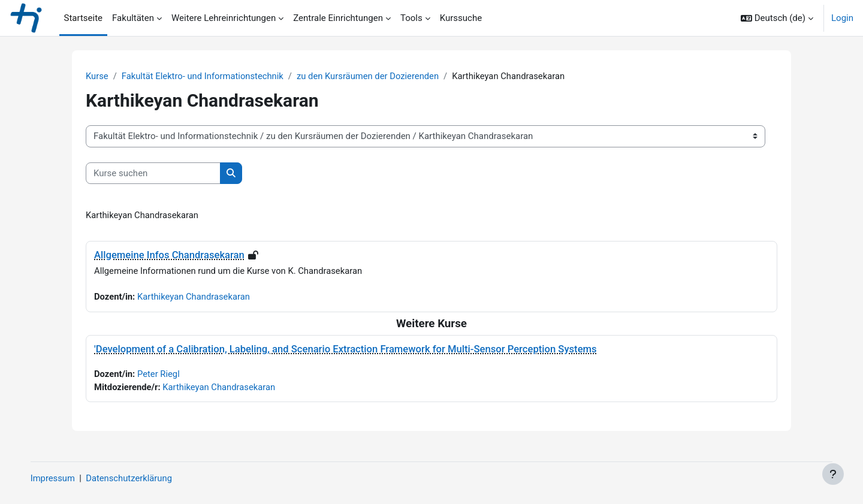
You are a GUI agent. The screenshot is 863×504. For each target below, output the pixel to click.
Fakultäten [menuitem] (133, 18)
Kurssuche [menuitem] (461, 18)
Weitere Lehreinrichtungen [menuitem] (224, 18)
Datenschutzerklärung (143, 478)
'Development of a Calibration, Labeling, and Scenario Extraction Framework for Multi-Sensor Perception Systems (345, 350)
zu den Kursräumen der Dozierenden (372, 76)
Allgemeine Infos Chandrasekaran (169, 256)
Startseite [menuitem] (84, 18)
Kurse (97, 76)
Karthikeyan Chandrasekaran (195, 297)
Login (842, 18)
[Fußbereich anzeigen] (833, 474)
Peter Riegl (159, 375)
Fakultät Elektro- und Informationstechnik (204, 76)
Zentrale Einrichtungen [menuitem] (338, 18)
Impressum (65, 478)
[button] (777, 18)
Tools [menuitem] (411, 18)
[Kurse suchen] (153, 173)
